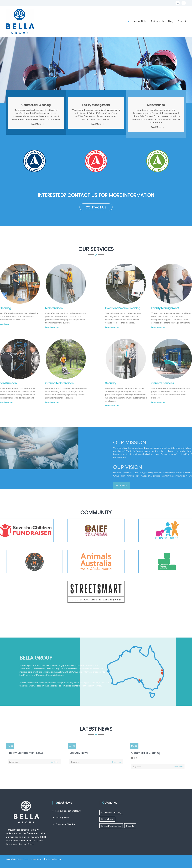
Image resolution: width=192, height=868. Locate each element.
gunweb (15, 762)
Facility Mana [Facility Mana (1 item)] (107, 819)
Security (135, 383)
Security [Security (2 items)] (130, 826)
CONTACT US (96, 207)
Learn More (26, 327)
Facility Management (96, 105)
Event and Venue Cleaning (147, 308)
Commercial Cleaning (36, 105)
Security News (79, 753)
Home (126, 21)
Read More (36, 124)
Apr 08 (10, 746)
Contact (182, 21)
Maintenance (156, 105)
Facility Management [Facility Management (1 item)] (111, 826)
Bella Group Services (29, 859)
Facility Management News (26, 753)
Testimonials (157, 21)
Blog (171, 21)
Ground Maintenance (35, 383)
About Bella (140, 21)
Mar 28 (134, 746)
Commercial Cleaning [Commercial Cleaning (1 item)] (111, 812)
